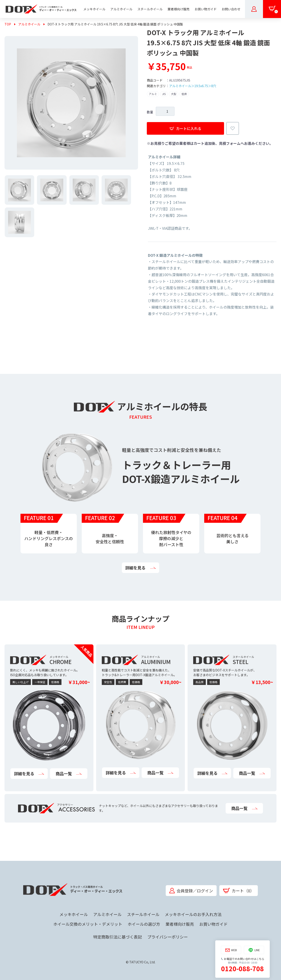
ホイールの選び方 (144, 924)
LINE (254, 950)
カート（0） (239, 891)
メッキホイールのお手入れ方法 (193, 914)
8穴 (214, 86)
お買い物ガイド (213, 924)
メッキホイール (74, 914)
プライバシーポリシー (168, 937)
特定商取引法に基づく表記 (118, 937)
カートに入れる (185, 128)
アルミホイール (29, 24)
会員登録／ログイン (191, 891)
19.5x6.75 (201, 86)
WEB (231, 950)
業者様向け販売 (180, 924)
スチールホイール (143, 914)
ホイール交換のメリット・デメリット (88, 924)
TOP (8, 24)
